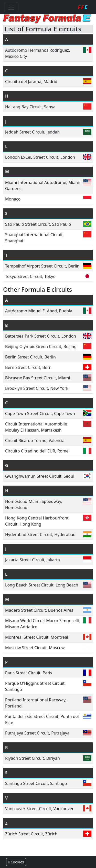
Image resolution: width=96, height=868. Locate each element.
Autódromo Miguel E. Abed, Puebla (39, 311)
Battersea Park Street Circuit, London (41, 336)
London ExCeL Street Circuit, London (40, 157)
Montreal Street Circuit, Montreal (37, 637)
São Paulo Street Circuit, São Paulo (38, 224)
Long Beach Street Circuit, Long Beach (42, 585)
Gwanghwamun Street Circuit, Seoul (40, 476)
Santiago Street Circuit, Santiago (36, 783)
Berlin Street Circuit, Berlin (30, 357)
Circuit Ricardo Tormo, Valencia (35, 440)
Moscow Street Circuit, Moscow (35, 648)
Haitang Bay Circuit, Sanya (30, 107)
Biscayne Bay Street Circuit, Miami (38, 378)
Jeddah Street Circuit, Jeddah (32, 132)
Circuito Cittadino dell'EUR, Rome (37, 451)
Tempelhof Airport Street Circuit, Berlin (42, 266)
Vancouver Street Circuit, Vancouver (39, 809)
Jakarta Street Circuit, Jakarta (33, 560)
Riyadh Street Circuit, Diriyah (33, 758)
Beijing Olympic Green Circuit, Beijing (41, 346)
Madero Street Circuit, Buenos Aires (39, 610)
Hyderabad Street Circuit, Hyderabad (40, 535)
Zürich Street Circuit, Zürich (31, 834)
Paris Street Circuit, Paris (29, 673)
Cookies (16, 862)
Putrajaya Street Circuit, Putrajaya (37, 733)
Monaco (13, 199)
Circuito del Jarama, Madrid (31, 82)
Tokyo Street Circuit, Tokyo (30, 276)
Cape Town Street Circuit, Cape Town (40, 413)
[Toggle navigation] (11, 7)
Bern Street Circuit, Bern (28, 367)
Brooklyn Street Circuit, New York (37, 388)
